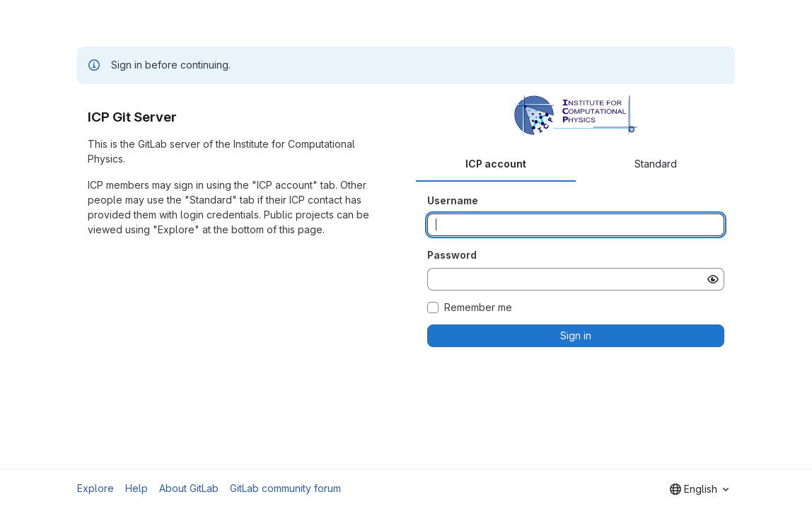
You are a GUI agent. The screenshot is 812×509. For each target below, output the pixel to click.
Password (452, 255)
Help (137, 488)
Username (453, 200)
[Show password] (713, 279)
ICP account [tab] (496, 164)
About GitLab (189, 488)
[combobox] (699, 489)
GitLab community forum (285, 488)
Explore (95, 488)
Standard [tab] (656, 164)
